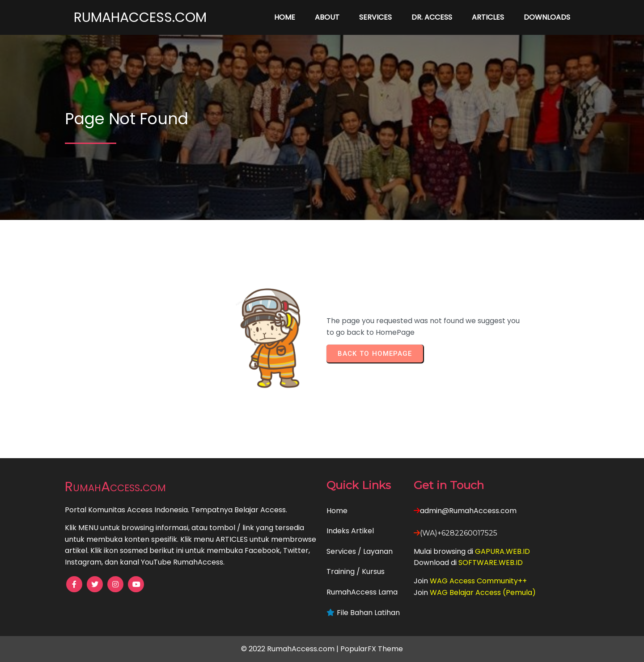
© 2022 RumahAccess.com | (291, 649)
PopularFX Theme (372, 649)
